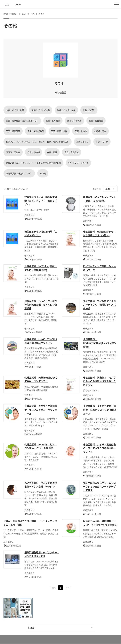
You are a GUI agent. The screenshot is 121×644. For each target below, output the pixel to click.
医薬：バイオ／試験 (15, 110)
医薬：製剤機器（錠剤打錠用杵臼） (22, 121)
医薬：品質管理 (13, 131)
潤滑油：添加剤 (13, 152)
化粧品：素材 (100, 131)
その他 (43, 173)
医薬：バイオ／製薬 (66, 110)
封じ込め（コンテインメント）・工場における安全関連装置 (33, 163)
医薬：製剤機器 (53, 121)
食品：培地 (52, 152)
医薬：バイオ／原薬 (41, 110)
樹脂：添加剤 (34, 152)
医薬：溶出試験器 (36, 131)
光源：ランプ (82, 142)
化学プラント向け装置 (78, 163)
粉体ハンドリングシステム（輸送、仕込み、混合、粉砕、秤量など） (38, 142)
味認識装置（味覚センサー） (19, 173)
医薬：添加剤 (89, 110)
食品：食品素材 (72, 152)
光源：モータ (102, 142)
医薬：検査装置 (96, 121)
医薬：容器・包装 (59, 131)
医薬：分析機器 (74, 121)
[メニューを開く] (116, 5)
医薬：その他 (81, 131)
